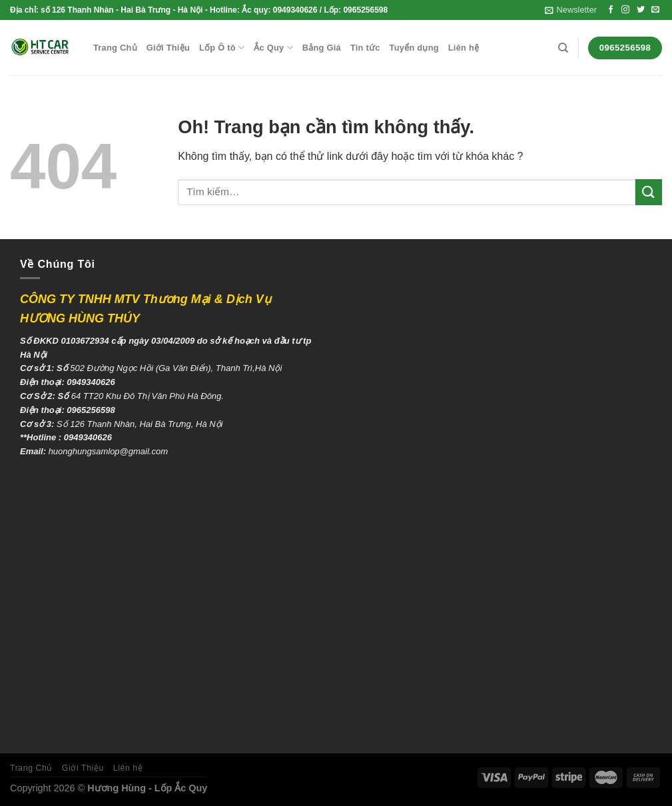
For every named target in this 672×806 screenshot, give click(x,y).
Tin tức (365, 48)
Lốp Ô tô (222, 48)
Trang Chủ (115, 48)
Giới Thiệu (168, 48)
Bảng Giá (322, 48)
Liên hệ (464, 48)
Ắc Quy (273, 48)
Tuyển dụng (414, 48)
